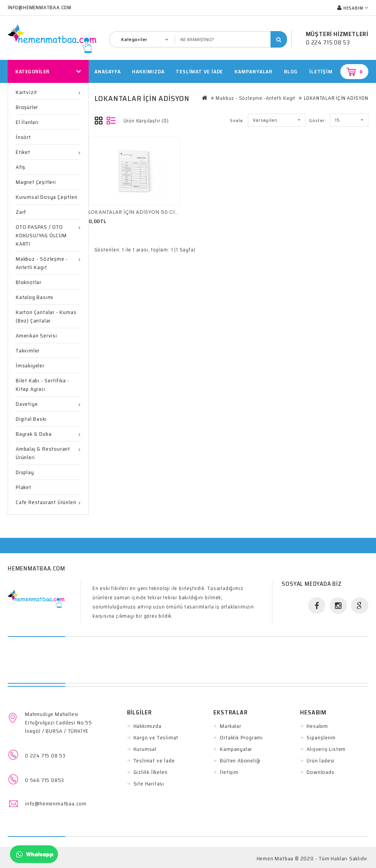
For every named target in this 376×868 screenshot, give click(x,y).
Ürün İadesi (321, 761)
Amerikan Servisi (36, 336)
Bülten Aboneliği (240, 761)
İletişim (321, 71)
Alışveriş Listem (326, 749)
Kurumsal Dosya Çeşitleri (47, 197)
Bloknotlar (29, 282)
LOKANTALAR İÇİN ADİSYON (336, 98)
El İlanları (27, 122)
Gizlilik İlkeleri (151, 772)
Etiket (23, 152)
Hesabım (317, 726)
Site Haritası (149, 784)
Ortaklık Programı (241, 737)
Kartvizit (26, 92)
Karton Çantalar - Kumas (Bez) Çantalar (46, 316)
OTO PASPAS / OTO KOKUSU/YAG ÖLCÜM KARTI (41, 235)
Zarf (21, 212)
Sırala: (237, 120)
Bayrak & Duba (34, 434)
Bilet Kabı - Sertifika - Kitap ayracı (43, 385)
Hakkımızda (148, 726)
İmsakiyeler (30, 365)
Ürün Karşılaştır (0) (146, 121)
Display (25, 472)
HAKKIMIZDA (148, 71)
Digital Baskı (31, 419)
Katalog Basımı (35, 297)
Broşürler (27, 107)
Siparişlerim (321, 737)
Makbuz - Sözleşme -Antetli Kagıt (42, 263)
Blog (291, 71)
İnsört (23, 137)
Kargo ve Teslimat (156, 737)
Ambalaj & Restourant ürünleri (43, 453)
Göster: (318, 120)
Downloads (320, 772)
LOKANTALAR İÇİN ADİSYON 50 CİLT (134, 212)
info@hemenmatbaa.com (56, 804)
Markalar (230, 726)
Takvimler (28, 351)
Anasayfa (107, 71)
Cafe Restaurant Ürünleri (46, 502)
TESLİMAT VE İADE (199, 71)
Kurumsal (145, 749)
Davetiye (27, 404)
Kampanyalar (253, 71)
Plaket (24, 487)
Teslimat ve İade (154, 761)
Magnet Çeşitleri (36, 182)
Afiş (21, 167)
